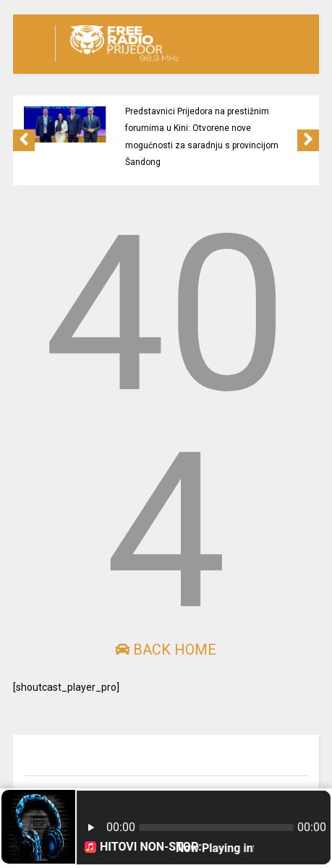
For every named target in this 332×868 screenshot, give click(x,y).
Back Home (166, 650)
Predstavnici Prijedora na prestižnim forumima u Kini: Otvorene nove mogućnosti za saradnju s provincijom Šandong (202, 137)
